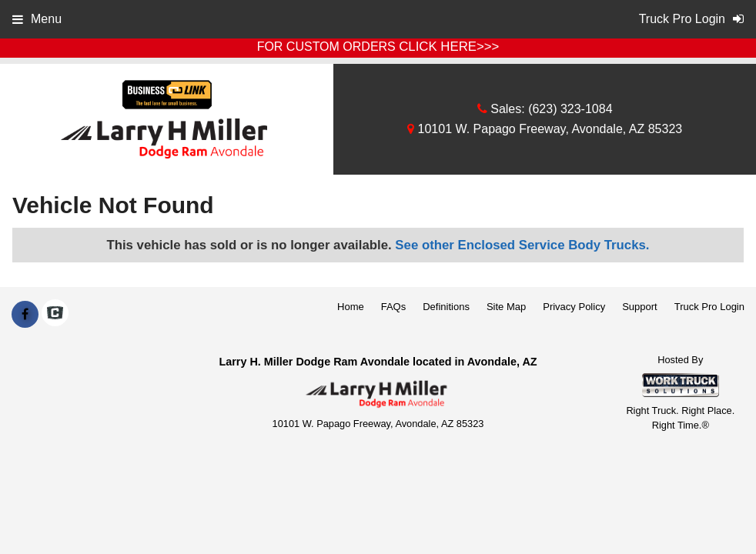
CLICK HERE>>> (449, 47)
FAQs (394, 307)
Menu (37, 19)
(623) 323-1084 (570, 109)
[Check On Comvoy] (55, 315)
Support (640, 307)
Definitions (446, 307)
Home (351, 307)
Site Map (506, 307)
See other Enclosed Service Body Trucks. (522, 245)
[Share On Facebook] (25, 315)
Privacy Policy (574, 307)
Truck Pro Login (709, 307)
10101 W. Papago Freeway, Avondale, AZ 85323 (545, 129)
